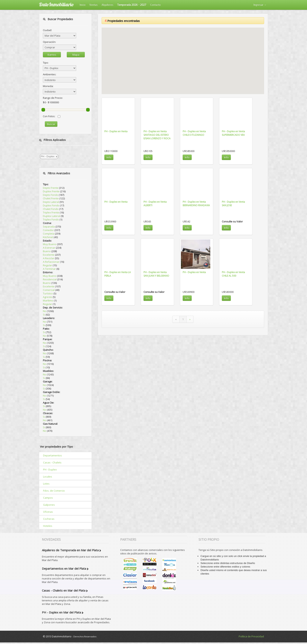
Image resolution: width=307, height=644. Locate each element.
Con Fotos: (52, 116)
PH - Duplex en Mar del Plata (61, 612)
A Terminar (49, 269)
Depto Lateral (51, 202)
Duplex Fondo (51, 205)
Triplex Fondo (51, 219)
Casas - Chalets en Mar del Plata (64, 590)
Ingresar (260, 5)
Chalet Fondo (51, 209)
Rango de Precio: (53, 98)
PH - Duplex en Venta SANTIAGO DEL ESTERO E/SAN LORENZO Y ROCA (157, 135)
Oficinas (48, 512)
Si (44, 315)
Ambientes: (50, 74)
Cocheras (49, 519)
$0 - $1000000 (51, 102)
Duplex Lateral (51, 216)
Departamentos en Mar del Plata (64, 568)
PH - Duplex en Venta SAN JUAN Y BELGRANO (156, 274)
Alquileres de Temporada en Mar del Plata (70, 550)
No (45, 311)
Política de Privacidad (251, 636)
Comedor (48, 230)
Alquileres (107, 5)
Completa (49, 234)
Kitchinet (48, 237)
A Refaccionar (51, 262)
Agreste (47, 297)
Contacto (155, 5)
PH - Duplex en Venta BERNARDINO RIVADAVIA (196, 204)
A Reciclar (49, 258)
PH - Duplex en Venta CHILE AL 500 (233, 274)
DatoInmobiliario (56, 4)
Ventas (94, 5)
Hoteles (48, 526)
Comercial (49, 290)
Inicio (83, 5)
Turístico (48, 293)
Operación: (49, 42)
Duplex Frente (51, 191)
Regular (47, 265)
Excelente (49, 255)
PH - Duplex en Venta (116, 131)
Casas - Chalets (52, 462)
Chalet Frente (51, 198)
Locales (48, 477)
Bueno (47, 251)
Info (109, 157)
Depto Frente (51, 188)
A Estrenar (49, 248)
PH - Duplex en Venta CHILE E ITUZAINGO (194, 133)
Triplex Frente (51, 212)
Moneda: (48, 86)
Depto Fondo (51, 195)
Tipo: (46, 63)
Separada (49, 227)
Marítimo (48, 300)
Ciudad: (47, 30)
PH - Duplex (50, 470)
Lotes (46, 484)
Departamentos (52, 455)
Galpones (49, 505)
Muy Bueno (50, 244)
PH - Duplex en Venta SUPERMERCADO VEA (233, 133)
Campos (48, 498)
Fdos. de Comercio (54, 491)
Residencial (50, 279)
